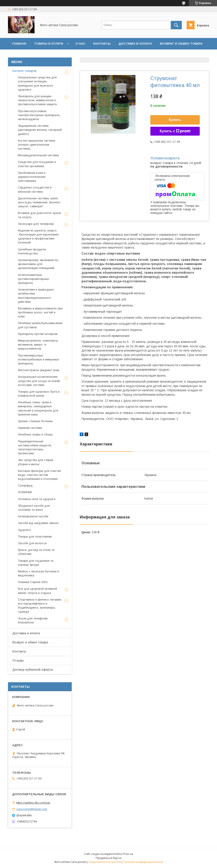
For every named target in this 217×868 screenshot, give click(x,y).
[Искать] (176, 25)
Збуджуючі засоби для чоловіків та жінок (34, 508)
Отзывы (19, 55)
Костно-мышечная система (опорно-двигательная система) (37, 145)
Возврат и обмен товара (181, 44)
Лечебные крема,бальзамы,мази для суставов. (40, 325)
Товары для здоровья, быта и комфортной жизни (39, 394)
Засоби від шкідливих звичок (38, 523)
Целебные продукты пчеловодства (32, 251)
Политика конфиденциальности (143, 862)
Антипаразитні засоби (33, 516)
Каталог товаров (24, 71)
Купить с (175, 131)
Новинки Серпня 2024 (33, 582)
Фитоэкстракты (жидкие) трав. (39, 370)
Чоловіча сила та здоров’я (37, 499)
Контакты (102, 44)
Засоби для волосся (32, 543)
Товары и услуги (49, 44)
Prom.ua (128, 854)
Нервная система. (30, 428)
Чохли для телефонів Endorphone (33, 620)
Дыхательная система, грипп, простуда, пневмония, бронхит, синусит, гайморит (39, 202)
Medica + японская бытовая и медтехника (38, 573)
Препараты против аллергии (38, 334)
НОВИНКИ (25, 492)
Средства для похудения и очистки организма (37, 164)
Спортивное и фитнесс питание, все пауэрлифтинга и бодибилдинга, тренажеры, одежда (40, 606)
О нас (80, 44)
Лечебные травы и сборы (35, 434)
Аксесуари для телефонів (36, 224)
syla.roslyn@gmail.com (32, 809)
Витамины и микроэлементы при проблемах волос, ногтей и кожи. (40, 312)
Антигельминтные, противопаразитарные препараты (33, 279)
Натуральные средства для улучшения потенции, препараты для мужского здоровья (37, 83)
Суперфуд (25, 485)
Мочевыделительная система (38, 155)
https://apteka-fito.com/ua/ (33, 803)
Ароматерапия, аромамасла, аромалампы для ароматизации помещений (38, 264)
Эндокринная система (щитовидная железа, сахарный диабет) (40, 130)
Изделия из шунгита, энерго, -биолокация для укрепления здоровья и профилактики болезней (38, 237)
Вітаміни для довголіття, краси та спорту (39, 215)
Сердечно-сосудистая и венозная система (35, 189)
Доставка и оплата (135, 44)
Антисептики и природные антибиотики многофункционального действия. (36, 296)
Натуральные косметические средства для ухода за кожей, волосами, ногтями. (39, 381)
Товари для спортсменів (35, 537)
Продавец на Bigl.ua (108, 858)
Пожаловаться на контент (105, 862)
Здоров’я (24, 530)
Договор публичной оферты (60, 55)
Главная (19, 44)
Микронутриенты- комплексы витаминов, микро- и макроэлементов (38, 345)
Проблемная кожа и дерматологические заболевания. (32, 177)
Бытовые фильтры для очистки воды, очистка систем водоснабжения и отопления (39, 475)
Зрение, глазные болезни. (36, 421)
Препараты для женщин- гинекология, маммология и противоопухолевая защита (37, 100)
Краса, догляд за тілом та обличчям (36, 552)
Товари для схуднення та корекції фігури (36, 563)
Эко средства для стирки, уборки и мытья (36, 462)
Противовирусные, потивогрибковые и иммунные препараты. (38, 359)
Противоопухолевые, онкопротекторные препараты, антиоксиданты (39, 115)
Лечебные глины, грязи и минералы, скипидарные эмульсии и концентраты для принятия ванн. (38, 408)
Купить (175, 120)
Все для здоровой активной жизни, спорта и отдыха (37, 591)
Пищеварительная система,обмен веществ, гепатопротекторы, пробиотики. (35, 447)
